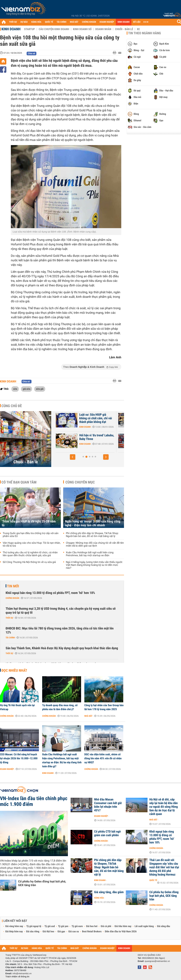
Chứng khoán (12, 598)
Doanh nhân (103, 29)
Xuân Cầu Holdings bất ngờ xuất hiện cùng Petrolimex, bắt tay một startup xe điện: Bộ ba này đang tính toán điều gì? (62, 760)
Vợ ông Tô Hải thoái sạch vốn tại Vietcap (17, 707)
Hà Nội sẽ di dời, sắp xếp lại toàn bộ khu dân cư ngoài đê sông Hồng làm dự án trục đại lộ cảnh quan (164, 807)
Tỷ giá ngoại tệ (34, 926)
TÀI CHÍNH (61, 22)
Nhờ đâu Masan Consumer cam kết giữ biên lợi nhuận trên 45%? (108, 805)
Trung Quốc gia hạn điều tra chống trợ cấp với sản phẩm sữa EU (31, 535)
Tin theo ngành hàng (145, 33)
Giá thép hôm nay (14, 932)
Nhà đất (88, 716)
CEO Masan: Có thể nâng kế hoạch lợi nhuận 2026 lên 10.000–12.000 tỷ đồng (19, 758)
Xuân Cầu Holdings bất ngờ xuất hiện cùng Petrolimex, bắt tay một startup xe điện (90, 554)
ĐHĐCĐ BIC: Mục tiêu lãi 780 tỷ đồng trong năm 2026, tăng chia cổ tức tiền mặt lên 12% (60, 630)
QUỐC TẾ (49, 22)
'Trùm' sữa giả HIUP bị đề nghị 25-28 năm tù (29, 523)
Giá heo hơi (92, 926)
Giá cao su (74, 932)
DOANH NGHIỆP (107, 22)
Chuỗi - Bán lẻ (124, 29)
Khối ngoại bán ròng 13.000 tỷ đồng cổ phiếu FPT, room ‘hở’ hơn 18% (50, 593)
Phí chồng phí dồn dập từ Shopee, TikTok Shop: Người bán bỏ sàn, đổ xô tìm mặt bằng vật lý (92, 535)
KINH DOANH (124, 22)
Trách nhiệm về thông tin (17, 977)
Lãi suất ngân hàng (144, 926)
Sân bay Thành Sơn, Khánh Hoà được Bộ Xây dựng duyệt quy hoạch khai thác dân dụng (62, 648)
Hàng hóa (99, 898)
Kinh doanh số (82, 29)
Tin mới (13, 586)
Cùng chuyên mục (80, 482)
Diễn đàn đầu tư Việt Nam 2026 (121, 932)
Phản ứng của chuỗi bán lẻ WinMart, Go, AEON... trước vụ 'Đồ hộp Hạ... (74, 439)
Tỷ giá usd (50, 926)
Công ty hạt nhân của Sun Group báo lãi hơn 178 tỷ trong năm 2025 (104, 707)
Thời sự (9, 618)
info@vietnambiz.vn (22, 973)
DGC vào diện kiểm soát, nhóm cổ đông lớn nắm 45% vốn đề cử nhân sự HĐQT (103, 758)
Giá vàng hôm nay (14, 926)
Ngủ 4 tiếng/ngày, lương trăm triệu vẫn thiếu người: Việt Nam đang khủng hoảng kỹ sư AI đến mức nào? (94, 565)
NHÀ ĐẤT (74, 22)
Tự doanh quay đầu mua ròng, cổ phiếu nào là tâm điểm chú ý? (60, 707)
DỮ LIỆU (137, 22)
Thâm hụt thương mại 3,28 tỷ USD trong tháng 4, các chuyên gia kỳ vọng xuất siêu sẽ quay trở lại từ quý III (61, 611)
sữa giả (40, 389)
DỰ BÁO (24, 22)
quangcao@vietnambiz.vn (157, 961)
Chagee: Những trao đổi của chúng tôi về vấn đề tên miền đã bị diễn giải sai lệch (95, 544)
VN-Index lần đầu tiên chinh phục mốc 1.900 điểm (34, 801)
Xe (138, 29)
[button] (73, 457)
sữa (15, 389)
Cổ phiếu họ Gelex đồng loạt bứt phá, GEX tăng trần (42, 883)
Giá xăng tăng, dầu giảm (109, 892)
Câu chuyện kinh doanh (54, 29)
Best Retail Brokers (92, 932)
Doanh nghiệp (7, 769)
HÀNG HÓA (36, 22)
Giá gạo (61, 932)
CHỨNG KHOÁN (89, 22)
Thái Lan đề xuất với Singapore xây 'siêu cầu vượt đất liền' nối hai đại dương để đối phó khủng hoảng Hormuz (164, 867)
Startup (29, 29)
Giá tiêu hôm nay (123, 926)
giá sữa (27, 389)
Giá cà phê (106, 926)
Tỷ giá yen (63, 926)
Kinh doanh (11, 29)
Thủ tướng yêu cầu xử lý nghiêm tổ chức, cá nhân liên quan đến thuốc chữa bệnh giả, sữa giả (30, 554)
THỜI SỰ (13, 22)
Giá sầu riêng (33, 932)
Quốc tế (153, 880)
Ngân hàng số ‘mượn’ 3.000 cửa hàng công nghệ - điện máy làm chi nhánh (93, 523)
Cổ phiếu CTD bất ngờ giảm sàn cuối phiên (107, 833)
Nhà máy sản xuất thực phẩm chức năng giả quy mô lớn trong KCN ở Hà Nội (74, 418)
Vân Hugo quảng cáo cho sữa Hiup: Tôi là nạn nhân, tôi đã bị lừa (32, 544)
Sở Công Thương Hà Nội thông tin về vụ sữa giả (29, 562)
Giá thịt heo (48, 932)
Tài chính (10, 638)
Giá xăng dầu (163, 926)
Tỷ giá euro (77, 926)
